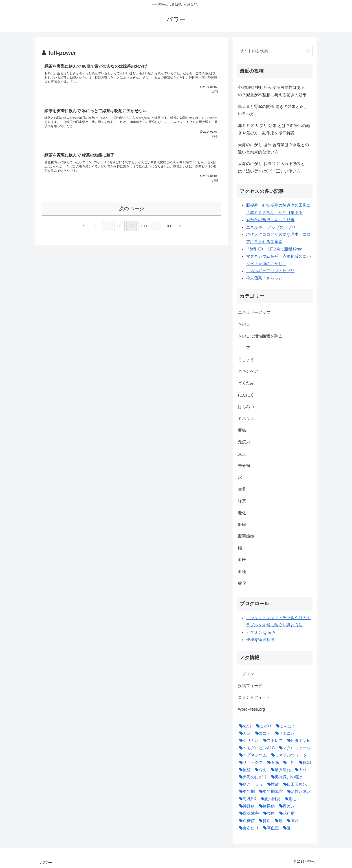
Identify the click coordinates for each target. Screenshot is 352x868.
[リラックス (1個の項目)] (250, 763)
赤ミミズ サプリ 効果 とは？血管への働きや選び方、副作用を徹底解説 (274, 129)
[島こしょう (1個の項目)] (250, 784)
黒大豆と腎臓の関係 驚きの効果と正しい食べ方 (273, 110)
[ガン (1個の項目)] (244, 733)
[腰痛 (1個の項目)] (268, 813)
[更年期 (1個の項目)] (246, 792)
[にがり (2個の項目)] (263, 726)
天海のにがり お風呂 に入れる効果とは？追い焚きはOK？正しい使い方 (271, 167)
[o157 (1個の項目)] (244, 726)
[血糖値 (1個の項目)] (246, 821)
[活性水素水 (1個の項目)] (298, 792)
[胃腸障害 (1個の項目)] (248, 813)
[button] (308, 51)
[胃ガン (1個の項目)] (286, 806)
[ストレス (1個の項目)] (272, 741)
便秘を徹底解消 (260, 640)
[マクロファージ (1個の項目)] (294, 748)
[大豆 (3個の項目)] (300, 770)
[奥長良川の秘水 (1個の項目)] (286, 777)
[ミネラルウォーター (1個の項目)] (290, 755)
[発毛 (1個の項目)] (289, 799)
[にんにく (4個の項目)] (285, 726)
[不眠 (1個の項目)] (272, 763)
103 (168, 226)
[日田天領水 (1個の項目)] (294, 784)
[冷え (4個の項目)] (260, 770)
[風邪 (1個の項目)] (292, 821)
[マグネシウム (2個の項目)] (252, 755)
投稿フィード (250, 686)
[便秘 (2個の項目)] (244, 770)
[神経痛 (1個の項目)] (246, 806)
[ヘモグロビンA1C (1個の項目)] (256, 748)
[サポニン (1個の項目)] (284, 733)
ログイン (246, 674)
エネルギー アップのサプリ (271, 227)
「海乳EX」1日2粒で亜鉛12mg (274, 249)
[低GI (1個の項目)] (304, 763)
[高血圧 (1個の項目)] (270, 828)
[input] (275, 51)
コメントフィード (254, 697)
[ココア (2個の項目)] (262, 733)
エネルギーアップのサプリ (270, 271)
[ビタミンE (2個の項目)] (297, 741)
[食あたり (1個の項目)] (248, 828)
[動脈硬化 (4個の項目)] (280, 770)
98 (119, 226)
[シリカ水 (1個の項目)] (248, 741)
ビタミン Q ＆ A (261, 632)
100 (144, 226)
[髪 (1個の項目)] (286, 828)
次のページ (132, 209)
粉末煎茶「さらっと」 (266, 278)
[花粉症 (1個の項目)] (286, 813)
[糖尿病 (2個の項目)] (266, 806)
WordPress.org (251, 709)
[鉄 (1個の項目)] (278, 821)
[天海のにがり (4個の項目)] (252, 777)
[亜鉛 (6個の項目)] (288, 763)
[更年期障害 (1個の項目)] (270, 792)
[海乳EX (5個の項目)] (247, 799)
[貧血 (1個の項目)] (264, 821)
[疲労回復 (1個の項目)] (269, 799)
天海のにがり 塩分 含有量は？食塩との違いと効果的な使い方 (273, 148)
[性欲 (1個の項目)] (272, 784)
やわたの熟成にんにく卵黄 (270, 220)
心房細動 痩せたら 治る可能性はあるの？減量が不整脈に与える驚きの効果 (272, 91)
